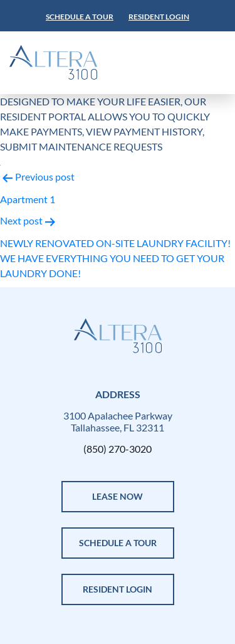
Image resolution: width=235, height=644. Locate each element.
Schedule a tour (80, 17)
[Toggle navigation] (177, 63)
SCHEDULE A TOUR (118, 543)
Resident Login (159, 17)
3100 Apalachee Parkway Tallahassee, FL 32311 (118, 421)
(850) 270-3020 (118, 449)
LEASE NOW (118, 496)
